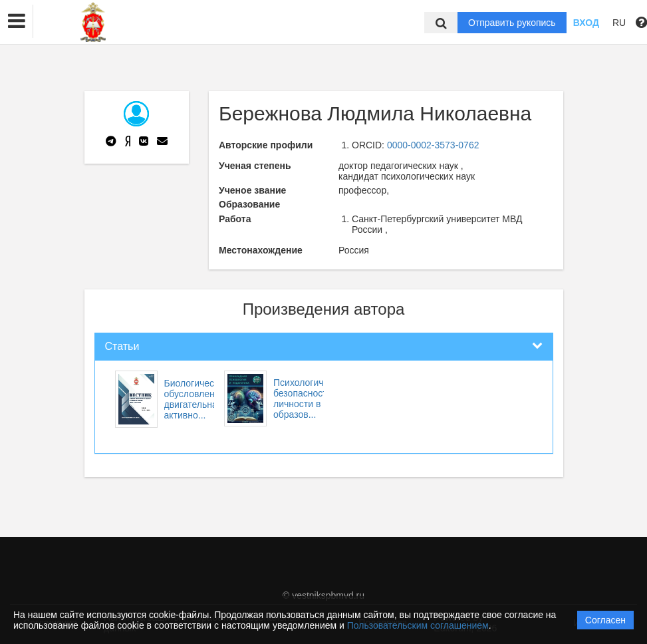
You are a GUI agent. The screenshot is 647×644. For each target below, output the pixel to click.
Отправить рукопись (512, 23)
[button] (17, 21)
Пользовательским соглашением (418, 625)
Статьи (122, 346)
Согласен (605, 620)
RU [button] (619, 23)
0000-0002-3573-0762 (433, 145)
